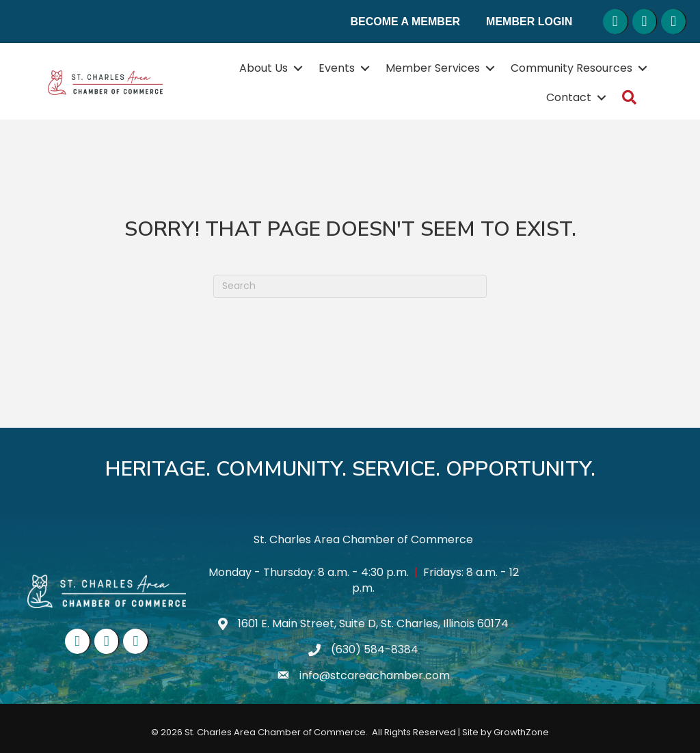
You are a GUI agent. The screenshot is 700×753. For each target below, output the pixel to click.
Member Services (433, 68)
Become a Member (406, 22)
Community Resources (571, 68)
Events (337, 68)
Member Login (529, 22)
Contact (569, 97)
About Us (264, 68)
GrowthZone (521, 732)
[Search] (350, 286)
